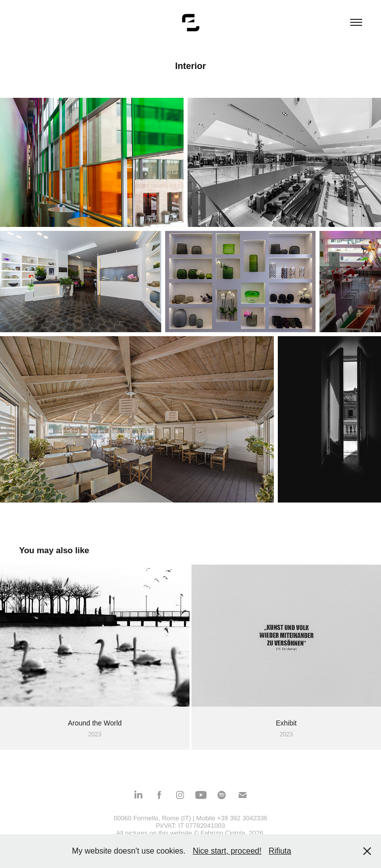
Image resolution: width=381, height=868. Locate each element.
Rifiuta (280, 851)
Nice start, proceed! (227, 851)
